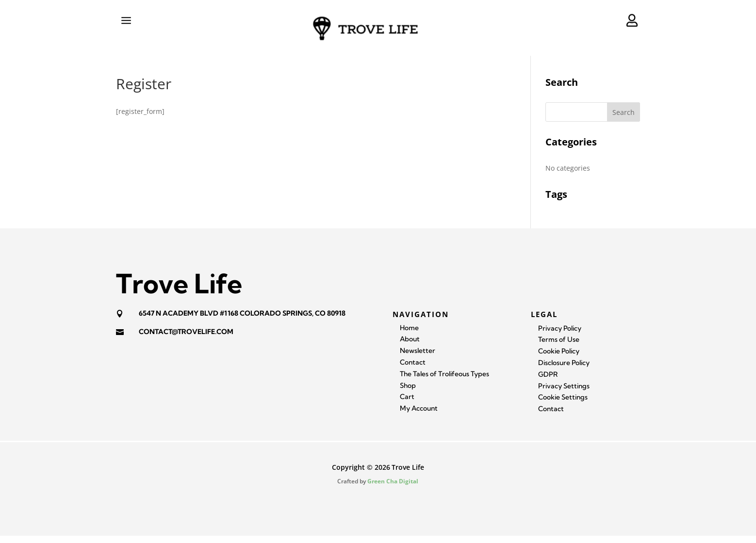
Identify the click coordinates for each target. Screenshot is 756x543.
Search (624, 120)
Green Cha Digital (393, 488)
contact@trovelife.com (186, 339)
